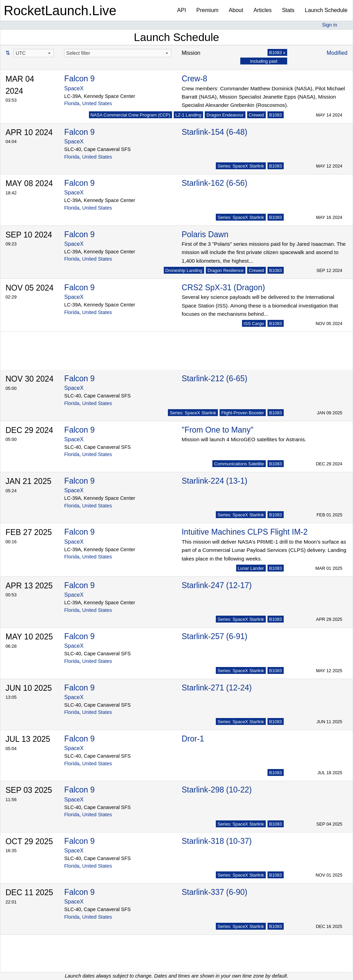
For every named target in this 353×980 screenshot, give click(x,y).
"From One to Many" (218, 430)
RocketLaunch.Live (60, 11)
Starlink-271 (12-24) (217, 688)
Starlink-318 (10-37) (217, 841)
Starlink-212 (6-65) (214, 378)
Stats (288, 10)
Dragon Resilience (226, 270)
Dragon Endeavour (225, 115)
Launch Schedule (326, 10)
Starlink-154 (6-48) (214, 132)
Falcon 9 (79, 79)
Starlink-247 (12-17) (217, 585)
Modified (337, 53)
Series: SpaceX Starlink (241, 166)
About (236, 10)
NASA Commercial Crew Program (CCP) (130, 115)
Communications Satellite (239, 464)
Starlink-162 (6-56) (214, 183)
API (182, 10)
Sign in (330, 25)
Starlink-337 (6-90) (214, 892)
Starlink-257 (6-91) (214, 636)
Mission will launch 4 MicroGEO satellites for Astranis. (244, 439)
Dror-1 (193, 739)
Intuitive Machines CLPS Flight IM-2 (245, 532)
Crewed (256, 115)
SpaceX (74, 88)
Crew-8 (194, 79)
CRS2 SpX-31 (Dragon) (223, 287)
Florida (72, 103)
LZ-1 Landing (188, 115)
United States (97, 103)
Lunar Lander (251, 568)
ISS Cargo (254, 324)
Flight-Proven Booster (243, 413)
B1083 (276, 115)
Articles (262, 10)
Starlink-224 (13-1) (214, 481)
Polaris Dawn (205, 234)
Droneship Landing (184, 270)
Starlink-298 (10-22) (217, 790)
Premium (208, 10)
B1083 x (277, 53)
